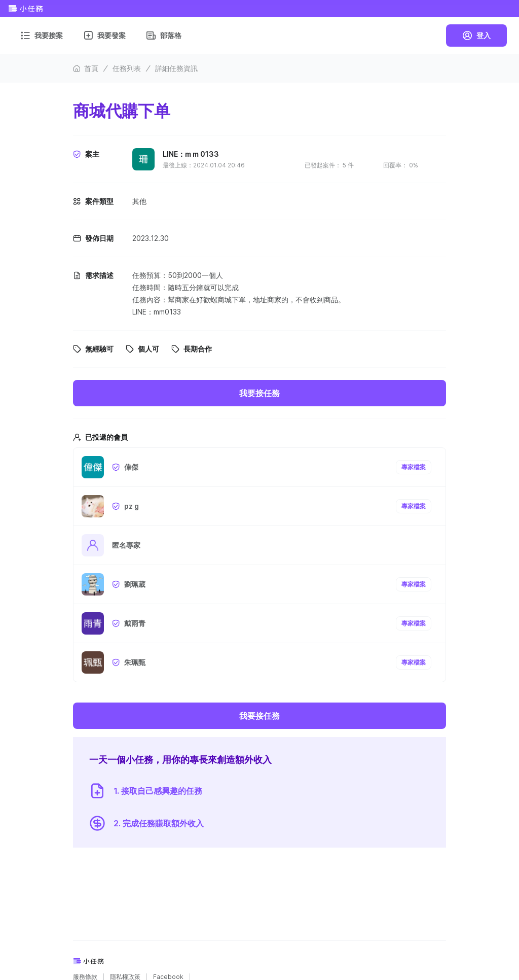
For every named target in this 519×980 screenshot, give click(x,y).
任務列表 (127, 68)
